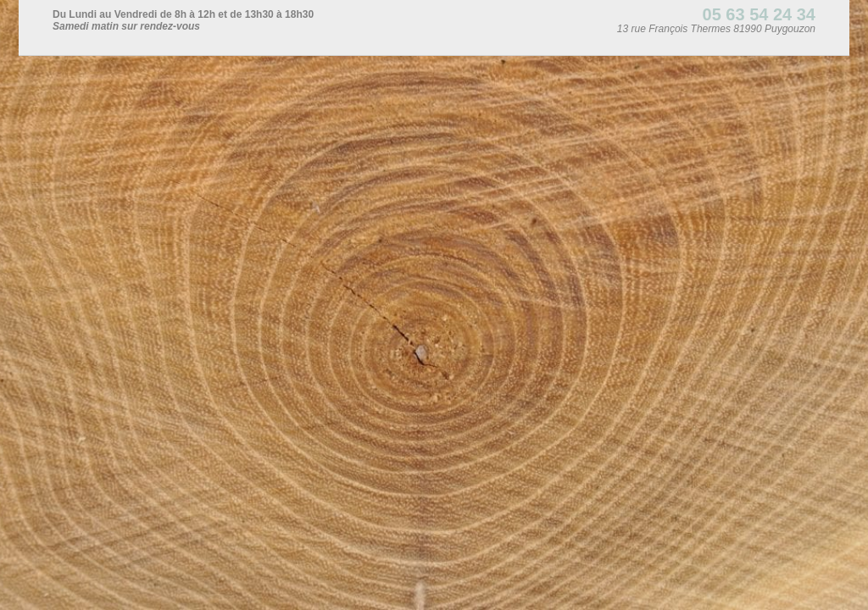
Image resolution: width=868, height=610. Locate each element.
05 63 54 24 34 (759, 14)
